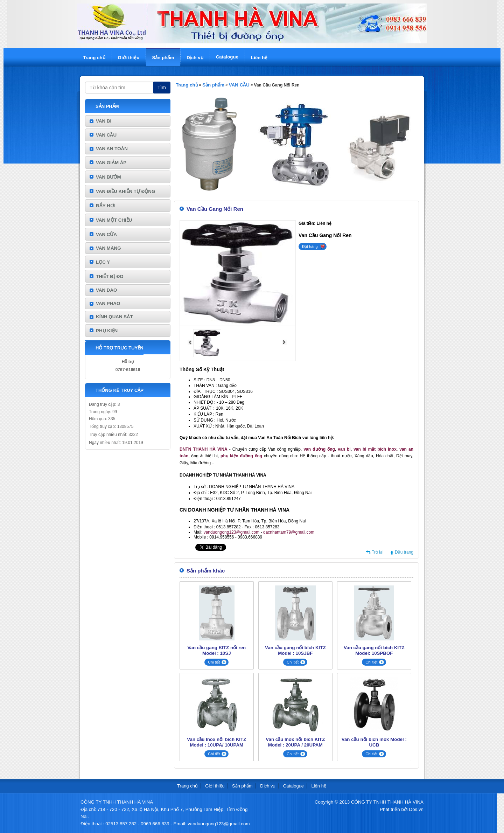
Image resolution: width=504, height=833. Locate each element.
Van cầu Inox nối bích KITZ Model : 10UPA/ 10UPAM (216, 742)
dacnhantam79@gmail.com (289, 532)
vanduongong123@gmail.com (232, 532)
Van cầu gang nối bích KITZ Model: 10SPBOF (374, 650)
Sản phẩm (163, 58)
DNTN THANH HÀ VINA (204, 449)
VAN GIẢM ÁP (111, 163)
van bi (344, 449)
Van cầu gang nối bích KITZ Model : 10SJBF (295, 650)
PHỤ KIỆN (107, 331)
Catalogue (227, 57)
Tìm (162, 88)
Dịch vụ (195, 58)
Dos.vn (416, 809)
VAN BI (104, 121)
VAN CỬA (106, 234)
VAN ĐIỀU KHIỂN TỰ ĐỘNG (125, 191)
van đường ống (319, 449)
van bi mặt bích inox (375, 449)
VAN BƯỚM (108, 177)
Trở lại (378, 552)
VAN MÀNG (108, 248)
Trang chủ (94, 58)
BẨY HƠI (105, 206)
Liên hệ (259, 58)
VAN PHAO (108, 303)
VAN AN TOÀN (112, 149)
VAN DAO (106, 290)
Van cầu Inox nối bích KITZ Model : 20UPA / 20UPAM (295, 742)
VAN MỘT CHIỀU (114, 220)
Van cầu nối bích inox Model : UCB (374, 742)
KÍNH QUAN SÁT (114, 317)
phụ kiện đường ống (241, 456)
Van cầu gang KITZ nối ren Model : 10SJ (216, 650)
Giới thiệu (129, 58)
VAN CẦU (106, 135)
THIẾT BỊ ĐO (110, 276)
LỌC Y (103, 262)
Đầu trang (404, 552)
